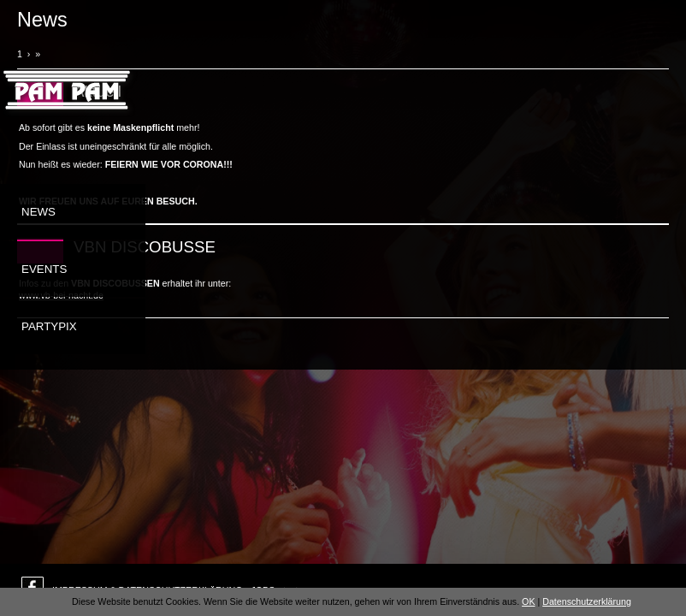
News (38, 212)
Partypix (49, 326)
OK (528, 601)
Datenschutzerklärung (587, 601)
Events (44, 269)
